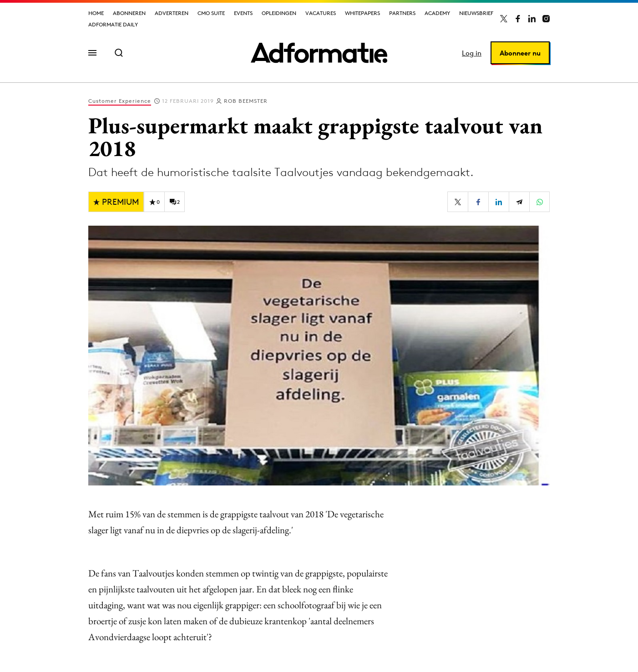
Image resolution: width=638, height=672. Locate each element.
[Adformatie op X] (504, 19)
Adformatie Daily (113, 24)
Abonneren (129, 13)
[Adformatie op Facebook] (518, 19)
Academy (437, 13)
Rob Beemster (246, 101)
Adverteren (172, 13)
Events (243, 13)
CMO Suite (211, 13)
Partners (402, 13)
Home (96, 13)
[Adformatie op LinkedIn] (532, 19)
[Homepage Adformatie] (319, 53)
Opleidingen (279, 13)
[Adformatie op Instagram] (546, 19)
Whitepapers (362, 13)
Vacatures (321, 13)
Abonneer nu (520, 53)
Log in (472, 53)
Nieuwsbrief (476, 13)
